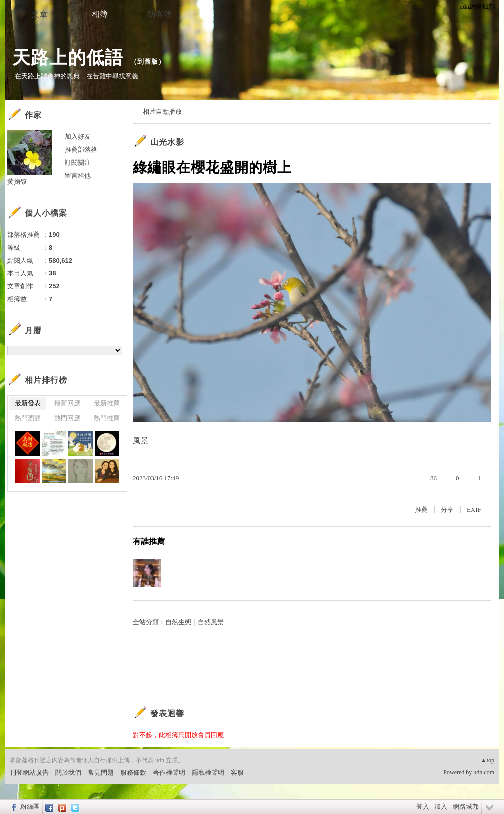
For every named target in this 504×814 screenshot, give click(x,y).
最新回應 (67, 403)
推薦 (421, 509)
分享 (447, 509)
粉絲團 (30, 806)
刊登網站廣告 (29, 772)
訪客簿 (160, 14)
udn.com (484, 772)
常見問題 (101, 772)
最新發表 (28, 403)
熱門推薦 (107, 418)
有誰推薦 (149, 541)
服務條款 (133, 772)
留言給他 (78, 175)
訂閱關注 (78, 162)
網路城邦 (466, 806)
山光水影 (167, 142)
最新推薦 (107, 403)
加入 (441, 806)
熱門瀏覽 (28, 418)
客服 (237, 772)
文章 (40, 14)
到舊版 (148, 62)
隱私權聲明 (208, 772)
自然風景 (211, 622)
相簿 (100, 14)
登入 (423, 806)
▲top (487, 760)
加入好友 (78, 136)
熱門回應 (67, 418)
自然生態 (178, 622)
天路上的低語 (68, 58)
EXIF (474, 509)
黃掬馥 (17, 181)
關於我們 (68, 772)
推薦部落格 (81, 149)
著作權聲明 (169, 772)
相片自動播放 (162, 112)
